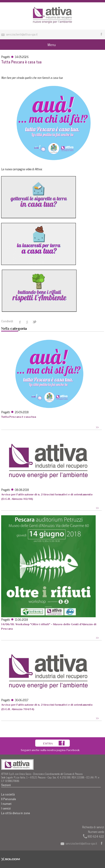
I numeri (6, 804)
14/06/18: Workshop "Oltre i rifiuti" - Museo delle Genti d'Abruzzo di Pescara (49, 626)
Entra (48, 743)
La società (8, 794)
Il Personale (9, 799)
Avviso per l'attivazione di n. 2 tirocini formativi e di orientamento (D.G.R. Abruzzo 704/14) (47, 707)
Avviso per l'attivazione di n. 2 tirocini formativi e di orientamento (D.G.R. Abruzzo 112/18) (47, 497)
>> (97, 427)
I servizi (6, 808)
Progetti (6, 57)
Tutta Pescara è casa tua (19, 417)
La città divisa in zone (16, 813)
